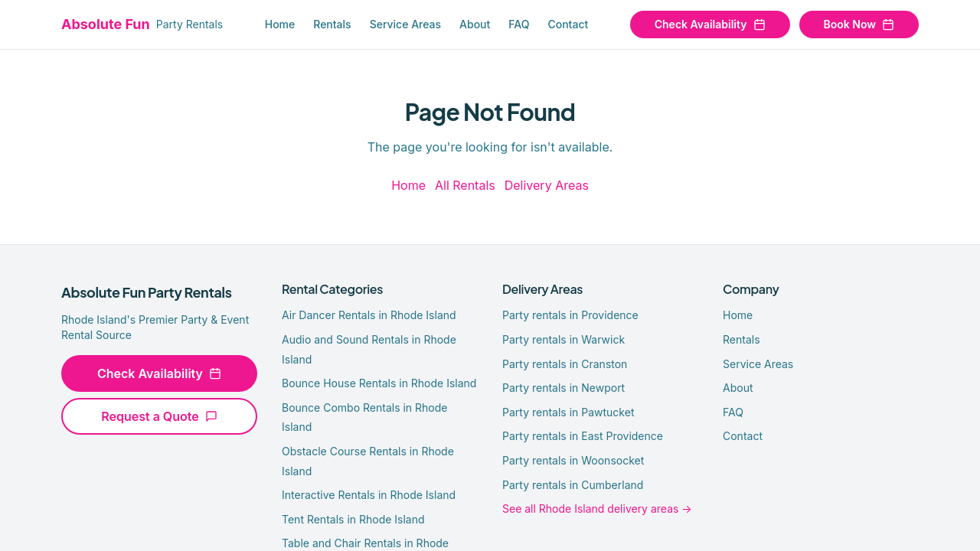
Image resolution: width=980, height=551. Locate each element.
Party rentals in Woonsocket (573, 460)
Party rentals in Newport (563, 388)
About (475, 24)
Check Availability (710, 24)
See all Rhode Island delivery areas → (597, 509)
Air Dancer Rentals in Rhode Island (369, 315)
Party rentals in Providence (570, 315)
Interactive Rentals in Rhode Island (369, 495)
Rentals (332, 24)
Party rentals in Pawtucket (568, 412)
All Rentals (465, 185)
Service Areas (405, 24)
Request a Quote (159, 416)
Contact (568, 24)
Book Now (859, 24)
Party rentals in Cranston (565, 364)
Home (280, 24)
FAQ (519, 24)
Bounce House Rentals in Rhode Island (379, 383)
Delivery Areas (547, 185)
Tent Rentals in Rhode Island (353, 519)
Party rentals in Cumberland (573, 485)
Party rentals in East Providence (583, 436)
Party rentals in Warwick (563, 339)
